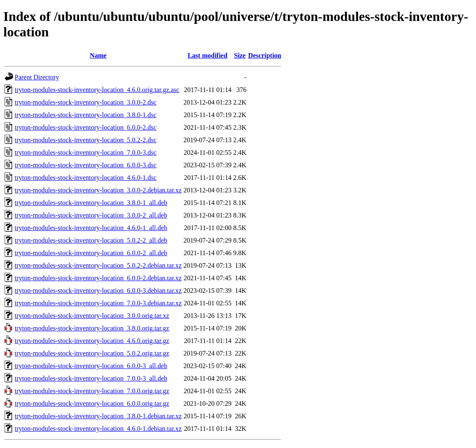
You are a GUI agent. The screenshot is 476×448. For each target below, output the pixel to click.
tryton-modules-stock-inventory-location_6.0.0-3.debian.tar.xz (98, 291)
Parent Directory (37, 77)
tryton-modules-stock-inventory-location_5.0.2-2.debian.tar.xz (98, 265)
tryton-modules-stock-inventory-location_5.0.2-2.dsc (86, 140)
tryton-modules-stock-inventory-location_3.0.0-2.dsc (86, 102)
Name (98, 55)
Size (240, 55)
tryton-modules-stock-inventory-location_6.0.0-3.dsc (86, 165)
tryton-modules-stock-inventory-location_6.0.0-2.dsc (86, 127)
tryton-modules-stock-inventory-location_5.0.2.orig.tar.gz (92, 353)
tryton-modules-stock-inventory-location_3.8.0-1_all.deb (91, 203)
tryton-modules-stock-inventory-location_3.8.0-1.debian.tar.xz (98, 416)
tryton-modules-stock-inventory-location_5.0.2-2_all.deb (91, 240)
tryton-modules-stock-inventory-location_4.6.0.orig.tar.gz (92, 341)
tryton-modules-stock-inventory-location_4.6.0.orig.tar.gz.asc (97, 90)
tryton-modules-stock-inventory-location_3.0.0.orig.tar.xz (92, 316)
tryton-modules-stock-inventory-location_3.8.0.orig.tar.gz (92, 328)
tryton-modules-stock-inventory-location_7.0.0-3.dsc (86, 152)
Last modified (208, 55)
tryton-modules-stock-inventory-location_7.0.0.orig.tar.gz (92, 391)
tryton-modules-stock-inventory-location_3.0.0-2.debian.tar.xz (98, 190)
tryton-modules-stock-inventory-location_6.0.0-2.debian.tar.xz (98, 278)
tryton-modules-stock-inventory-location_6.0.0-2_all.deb (91, 253)
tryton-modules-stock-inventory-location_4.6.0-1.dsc (86, 178)
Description (265, 55)
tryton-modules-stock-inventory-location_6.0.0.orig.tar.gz (92, 403)
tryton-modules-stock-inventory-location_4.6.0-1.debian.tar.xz (98, 429)
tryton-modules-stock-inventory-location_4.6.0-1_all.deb (91, 228)
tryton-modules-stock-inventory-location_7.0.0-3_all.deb (91, 378)
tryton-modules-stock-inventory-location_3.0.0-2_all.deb (91, 215)
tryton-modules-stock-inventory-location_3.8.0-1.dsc (86, 115)
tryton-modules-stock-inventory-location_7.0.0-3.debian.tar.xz (98, 303)
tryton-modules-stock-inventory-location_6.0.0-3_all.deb (91, 366)
